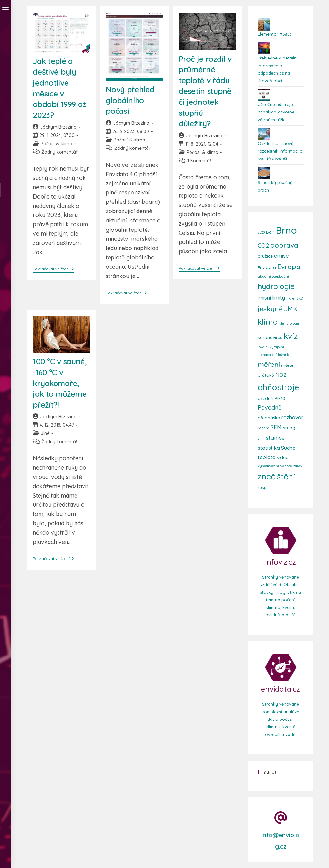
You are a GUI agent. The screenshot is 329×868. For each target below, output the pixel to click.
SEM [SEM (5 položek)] (276, 427)
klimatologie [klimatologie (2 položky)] (289, 323)
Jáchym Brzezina (58, 127)
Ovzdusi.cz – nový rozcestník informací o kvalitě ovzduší (280, 151)
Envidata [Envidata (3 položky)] (267, 267)
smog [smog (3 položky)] (289, 427)
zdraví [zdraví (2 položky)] (298, 466)
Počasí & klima (57, 144)
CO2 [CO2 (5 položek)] (263, 245)
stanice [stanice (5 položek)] (275, 438)
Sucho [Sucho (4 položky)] (288, 448)
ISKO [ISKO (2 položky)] (299, 298)
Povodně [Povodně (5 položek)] (270, 407)
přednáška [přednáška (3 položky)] (269, 417)
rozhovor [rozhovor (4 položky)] (292, 417)
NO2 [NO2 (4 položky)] (281, 375)
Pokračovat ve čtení (53, 269)
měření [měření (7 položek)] (269, 364)
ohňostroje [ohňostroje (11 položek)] (278, 387)
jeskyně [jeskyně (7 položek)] (270, 309)
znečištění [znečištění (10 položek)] (276, 476)
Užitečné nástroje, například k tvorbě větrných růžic (276, 112)
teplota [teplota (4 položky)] (267, 457)
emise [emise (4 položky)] (281, 256)
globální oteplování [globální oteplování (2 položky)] (273, 276)
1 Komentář (200, 161)
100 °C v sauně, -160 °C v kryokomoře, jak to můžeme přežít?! (60, 383)
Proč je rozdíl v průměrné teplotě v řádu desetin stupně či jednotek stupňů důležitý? (205, 91)
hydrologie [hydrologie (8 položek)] (276, 286)
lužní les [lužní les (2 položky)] (285, 355)
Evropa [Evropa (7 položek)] (289, 267)
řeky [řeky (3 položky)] (262, 487)
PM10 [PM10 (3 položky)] (280, 398)
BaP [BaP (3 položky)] (270, 232)
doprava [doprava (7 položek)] (284, 245)
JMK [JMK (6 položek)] (291, 309)
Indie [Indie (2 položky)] (290, 298)
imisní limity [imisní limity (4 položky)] (271, 298)
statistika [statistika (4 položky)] (269, 448)
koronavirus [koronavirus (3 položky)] (270, 337)
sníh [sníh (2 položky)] (261, 439)
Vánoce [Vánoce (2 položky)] (286, 466)
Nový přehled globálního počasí (130, 100)
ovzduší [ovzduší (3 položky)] (266, 398)
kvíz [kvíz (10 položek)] (291, 336)
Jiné (45, 433)
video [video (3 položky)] (283, 457)
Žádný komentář (60, 152)
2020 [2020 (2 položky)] (261, 232)
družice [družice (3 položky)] (265, 256)
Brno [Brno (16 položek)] (286, 230)
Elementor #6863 (275, 34)
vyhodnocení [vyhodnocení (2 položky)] (268, 466)
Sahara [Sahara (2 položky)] (263, 428)
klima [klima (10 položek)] (268, 322)
